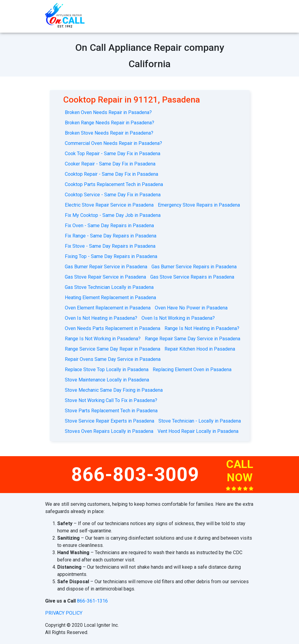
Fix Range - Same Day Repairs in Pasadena (111, 236)
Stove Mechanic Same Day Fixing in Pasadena (114, 390)
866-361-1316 (92, 601)
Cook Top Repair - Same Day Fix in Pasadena (113, 154)
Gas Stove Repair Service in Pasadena (105, 277)
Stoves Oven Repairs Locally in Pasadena (109, 431)
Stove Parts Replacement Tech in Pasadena (111, 411)
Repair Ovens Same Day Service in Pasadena (113, 359)
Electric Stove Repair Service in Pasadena (109, 205)
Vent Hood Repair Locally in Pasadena (198, 431)
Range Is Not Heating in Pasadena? (202, 328)
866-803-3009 (135, 474)
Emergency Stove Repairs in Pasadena (199, 205)
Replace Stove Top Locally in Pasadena (107, 369)
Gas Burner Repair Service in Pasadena (106, 267)
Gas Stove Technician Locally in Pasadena (109, 287)
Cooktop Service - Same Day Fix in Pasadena (113, 195)
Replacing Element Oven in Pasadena (192, 369)
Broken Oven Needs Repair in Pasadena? (108, 112)
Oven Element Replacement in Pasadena (108, 308)
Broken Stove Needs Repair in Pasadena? (109, 133)
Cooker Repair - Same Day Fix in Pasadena (110, 164)
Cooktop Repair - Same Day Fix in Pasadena (111, 174)
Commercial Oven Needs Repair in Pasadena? (113, 143)
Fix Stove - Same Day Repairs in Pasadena (110, 246)
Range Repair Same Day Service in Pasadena (193, 339)
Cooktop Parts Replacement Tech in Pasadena (114, 184)
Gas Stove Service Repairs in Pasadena (192, 277)
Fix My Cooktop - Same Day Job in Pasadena (113, 215)
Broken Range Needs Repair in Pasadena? (110, 123)
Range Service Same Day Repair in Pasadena (113, 349)
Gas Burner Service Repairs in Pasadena (194, 267)
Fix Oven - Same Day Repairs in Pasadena (109, 226)
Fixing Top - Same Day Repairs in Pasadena (111, 256)
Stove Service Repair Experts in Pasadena (110, 421)
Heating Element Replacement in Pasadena (110, 297)
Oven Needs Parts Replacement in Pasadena (113, 328)
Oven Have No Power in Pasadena (191, 308)
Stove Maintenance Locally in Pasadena (107, 380)
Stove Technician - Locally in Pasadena (200, 421)
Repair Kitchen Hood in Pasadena (200, 349)
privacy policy (64, 613)
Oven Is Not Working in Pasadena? (178, 318)
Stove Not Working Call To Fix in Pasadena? (111, 400)
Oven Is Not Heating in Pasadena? (101, 318)
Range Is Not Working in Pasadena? (103, 339)
